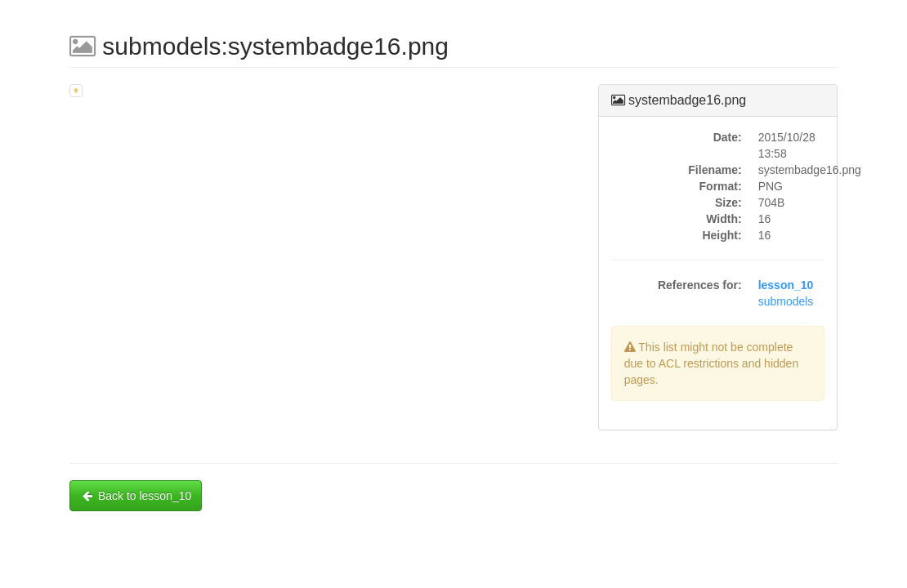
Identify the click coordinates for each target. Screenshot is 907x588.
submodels (786, 301)
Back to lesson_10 (136, 496)
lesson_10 (786, 285)
